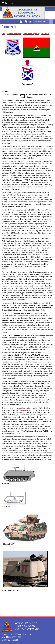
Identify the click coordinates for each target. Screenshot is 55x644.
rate (35, 221)
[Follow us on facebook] (17, 22)
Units (4, 34)
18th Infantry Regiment (31, 34)
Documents (45, 34)
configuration (24, 410)
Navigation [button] (8, 3)
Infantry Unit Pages (14, 34)
